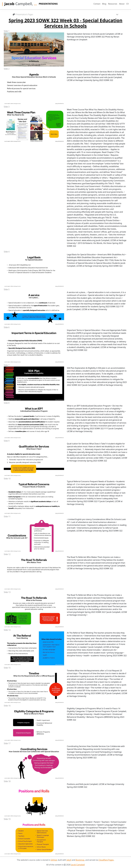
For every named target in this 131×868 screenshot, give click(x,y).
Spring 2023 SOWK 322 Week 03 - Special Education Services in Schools (65, 23)
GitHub (54, 860)
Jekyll (69, 860)
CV (127, 4)
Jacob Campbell (78, 865)
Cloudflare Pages (106, 860)
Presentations (48, 4)
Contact (97, 4)
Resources (113, 4)
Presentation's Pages (23, 14)
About (122, 4)
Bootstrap (80, 860)
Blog (104, 4)
